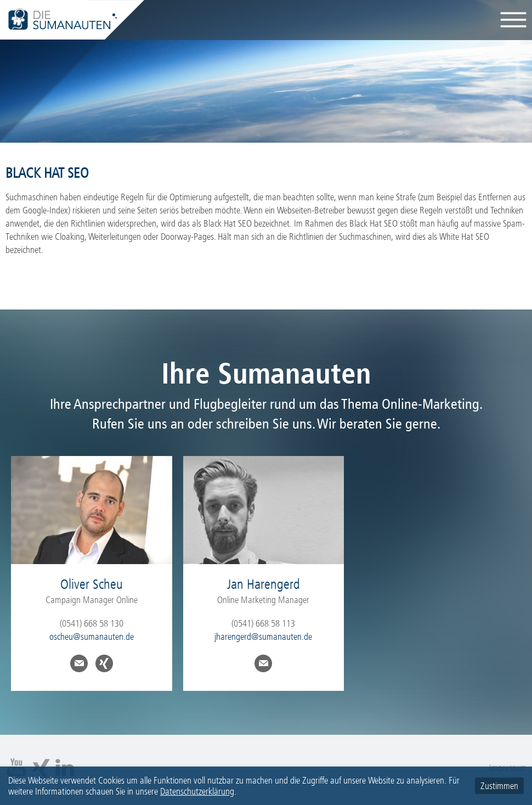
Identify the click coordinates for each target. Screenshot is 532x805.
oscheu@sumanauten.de (92, 637)
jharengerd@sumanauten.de (263, 637)
